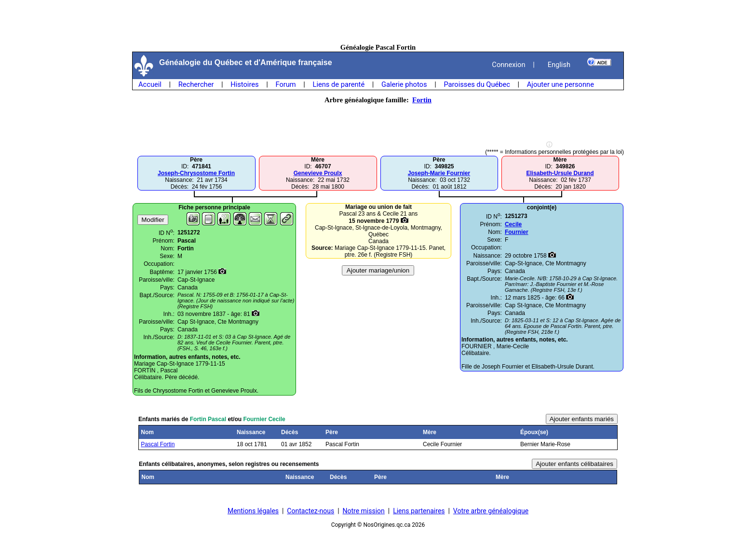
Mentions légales (253, 511)
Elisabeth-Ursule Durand (560, 173)
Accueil (150, 84)
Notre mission (364, 511)
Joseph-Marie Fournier (439, 173)
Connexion (508, 65)
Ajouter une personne (560, 84)
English (559, 65)
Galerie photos (404, 84)
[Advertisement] (378, 22)
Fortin (422, 100)
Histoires (244, 84)
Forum (285, 84)
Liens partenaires (419, 511)
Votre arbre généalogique (491, 511)
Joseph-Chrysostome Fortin (196, 173)
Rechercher (196, 84)
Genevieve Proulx (318, 173)
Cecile (513, 224)
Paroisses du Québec (477, 84)
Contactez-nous (310, 511)
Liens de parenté (339, 84)
